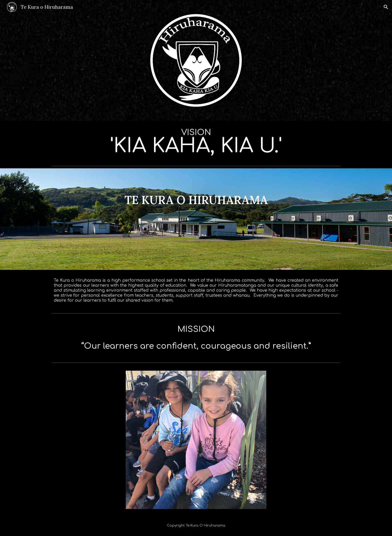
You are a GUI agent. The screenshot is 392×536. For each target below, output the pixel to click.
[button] (386, 7)
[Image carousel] (196, 440)
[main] (196, 142)
